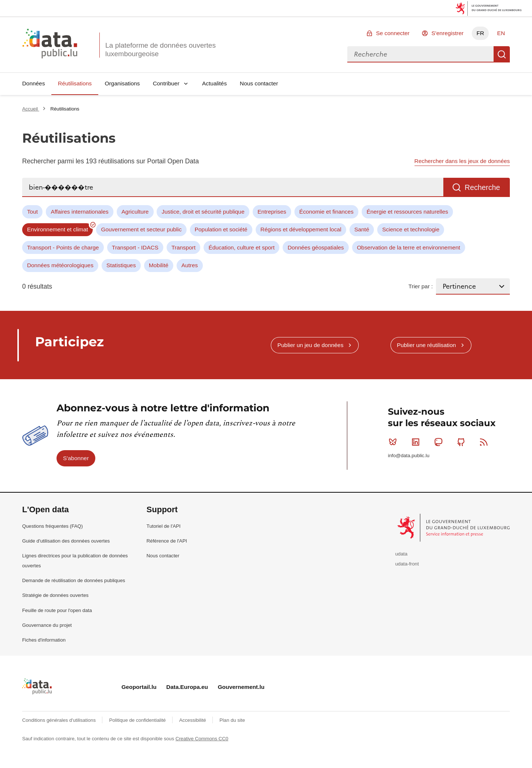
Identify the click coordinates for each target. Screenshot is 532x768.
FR (480, 33)
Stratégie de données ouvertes (55, 595)
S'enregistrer (448, 33)
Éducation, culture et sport (241, 247)
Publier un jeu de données (311, 345)
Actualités (214, 83)
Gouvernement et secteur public (141, 229)
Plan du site (232, 720)
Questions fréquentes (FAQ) (52, 526)
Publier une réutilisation (426, 345)
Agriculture (135, 212)
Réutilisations (75, 83)
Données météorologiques (60, 265)
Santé (362, 229)
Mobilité (159, 265)
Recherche (502, 54)
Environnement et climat (57, 229)
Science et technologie (411, 229)
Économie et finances (326, 212)
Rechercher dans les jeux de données (462, 161)
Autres (190, 265)
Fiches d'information (44, 640)
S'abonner (76, 458)
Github (463, 442)
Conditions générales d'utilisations (60, 720)
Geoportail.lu (139, 687)
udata (401, 554)
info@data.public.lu (409, 456)
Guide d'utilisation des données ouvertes (66, 541)
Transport (183, 247)
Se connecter (393, 33)
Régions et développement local (301, 229)
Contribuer (166, 83)
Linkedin (417, 442)
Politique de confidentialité (138, 720)
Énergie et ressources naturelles (407, 212)
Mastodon (440, 442)
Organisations (122, 83)
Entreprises (272, 212)
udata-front (407, 564)
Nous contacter (259, 83)
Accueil (31, 109)
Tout (32, 212)
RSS (485, 442)
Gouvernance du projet (47, 625)
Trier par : (420, 286)
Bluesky (394, 442)
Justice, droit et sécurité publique (203, 212)
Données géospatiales (316, 247)
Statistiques (121, 265)
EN (501, 33)
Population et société (221, 229)
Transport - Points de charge (63, 247)
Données (34, 83)
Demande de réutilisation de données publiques (74, 580)
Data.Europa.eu (187, 687)
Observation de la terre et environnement (409, 247)
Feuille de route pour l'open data (57, 610)
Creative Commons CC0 (202, 739)
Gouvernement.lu (241, 687)
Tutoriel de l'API (164, 526)
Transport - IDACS (135, 247)
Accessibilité (193, 720)
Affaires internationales (79, 212)
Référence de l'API (167, 541)
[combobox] (420, 54)
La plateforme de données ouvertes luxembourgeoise (161, 50)
